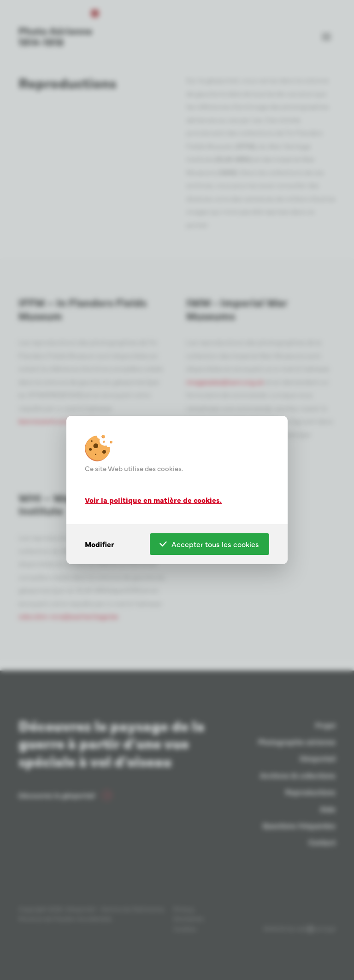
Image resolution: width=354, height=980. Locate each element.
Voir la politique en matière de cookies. (153, 499)
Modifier (100, 544)
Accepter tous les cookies (209, 544)
